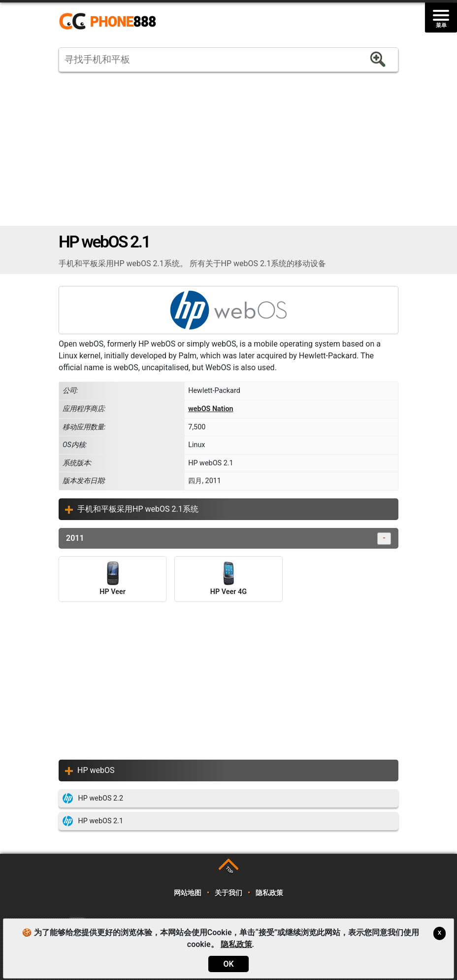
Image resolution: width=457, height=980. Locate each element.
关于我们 (228, 893)
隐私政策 (269, 893)
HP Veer (113, 579)
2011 (228, 539)
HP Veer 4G (228, 579)
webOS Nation (211, 409)
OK (228, 964)
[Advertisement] (228, 149)
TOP (229, 870)
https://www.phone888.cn (114, 22)
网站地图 (187, 893)
